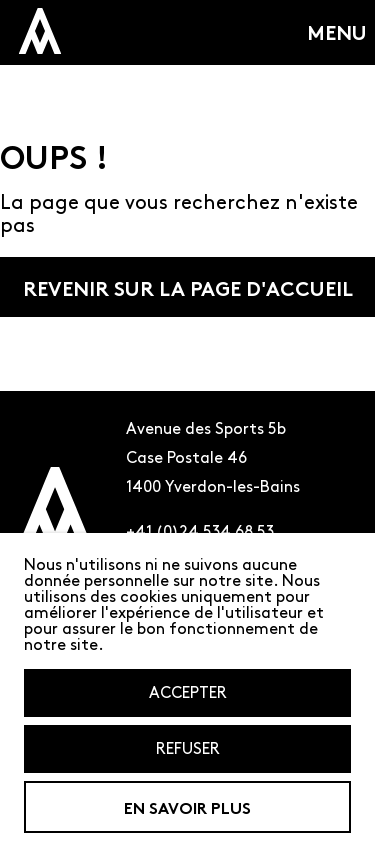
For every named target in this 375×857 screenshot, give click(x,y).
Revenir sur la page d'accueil (188, 287)
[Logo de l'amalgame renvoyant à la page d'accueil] (55, 521)
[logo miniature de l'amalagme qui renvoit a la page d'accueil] (40, 31)
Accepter (188, 692)
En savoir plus (187, 806)
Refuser (188, 748)
